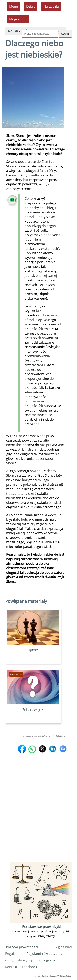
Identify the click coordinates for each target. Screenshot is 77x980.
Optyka (33, 648)
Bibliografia (46, 960)
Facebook (30, 967)
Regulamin (13, 954)
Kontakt (11, 967)
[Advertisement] (38, 822)
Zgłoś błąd (64, 947)
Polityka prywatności (22, 947)
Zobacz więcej (33, 707)
